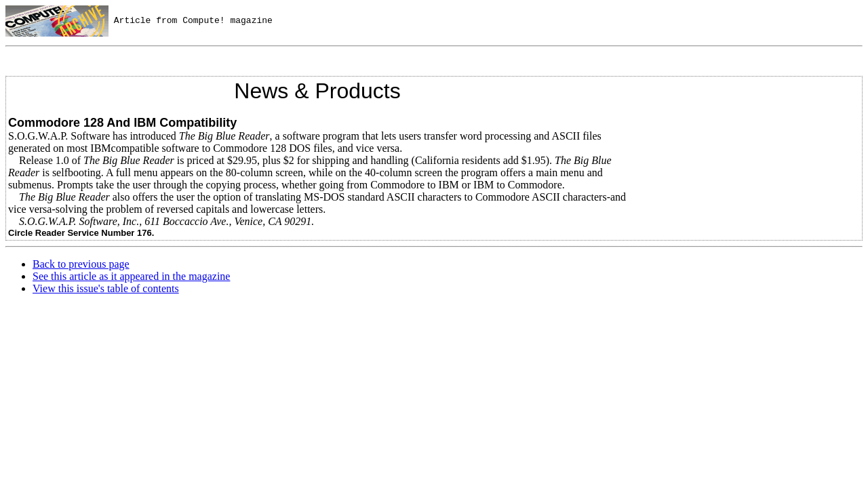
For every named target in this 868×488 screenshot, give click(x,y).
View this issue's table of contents (106, 288)
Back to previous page (81, 264)
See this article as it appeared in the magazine (131, 276)
